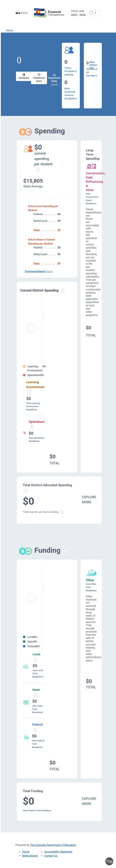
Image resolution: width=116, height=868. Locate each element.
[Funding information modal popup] (65, 551)
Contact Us (51, 856)
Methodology (30, 856)
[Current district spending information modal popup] (63, 291)
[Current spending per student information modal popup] (38, 170)
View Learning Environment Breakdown (33, 406)
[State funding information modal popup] (35, 695)
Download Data (54, 79)
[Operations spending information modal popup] (32, 427)
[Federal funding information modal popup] (35, 730)
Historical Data (39, 78)
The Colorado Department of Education (53, 845)
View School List (93, 65)
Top (109, 861)
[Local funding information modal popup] (36, 660)
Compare (24, 76)
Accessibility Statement (58, 852)
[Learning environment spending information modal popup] (29, 393)
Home (9, 30)
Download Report (39, 271)
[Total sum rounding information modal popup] (62, 512)
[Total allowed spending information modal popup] (26, 491)
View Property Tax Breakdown (37, 810)
